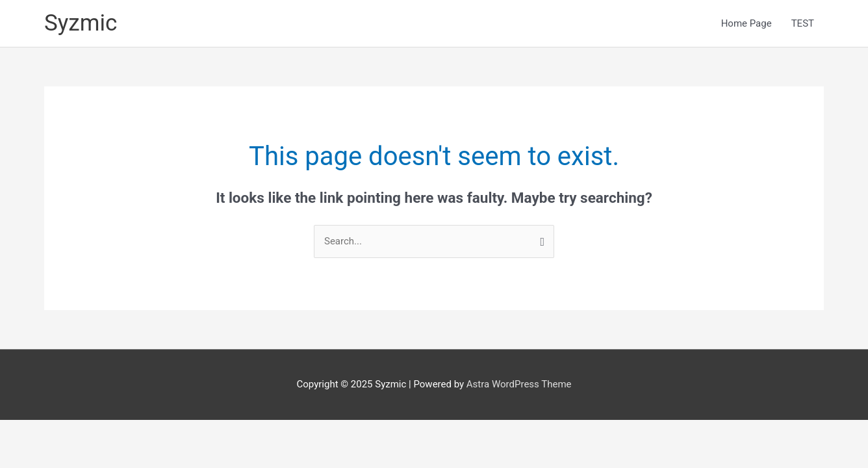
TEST (803, 23)
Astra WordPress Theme (519, 384)
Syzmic (81, 23)
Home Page (747, 23)
